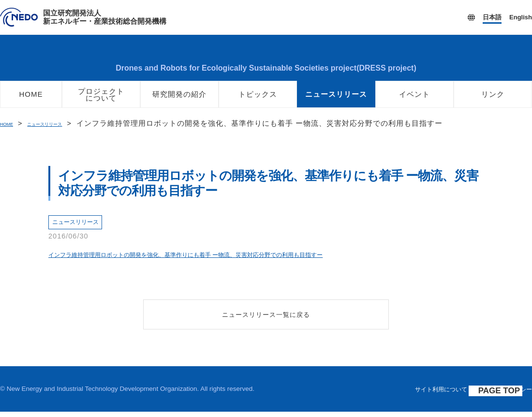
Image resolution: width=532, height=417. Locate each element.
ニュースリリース (336, 100)
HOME (31, 100)
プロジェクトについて (101, 101)
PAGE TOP (504, 396)
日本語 (492, 17)
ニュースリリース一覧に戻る (266, 320)
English (521, 17)
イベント (414, 100)
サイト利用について (429, 395)
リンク (493, 100)
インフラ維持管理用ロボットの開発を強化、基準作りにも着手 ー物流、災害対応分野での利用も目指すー (220, 260)
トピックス (258, 100)
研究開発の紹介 (179, 100)
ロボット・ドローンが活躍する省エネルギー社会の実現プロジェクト (266, 61)
